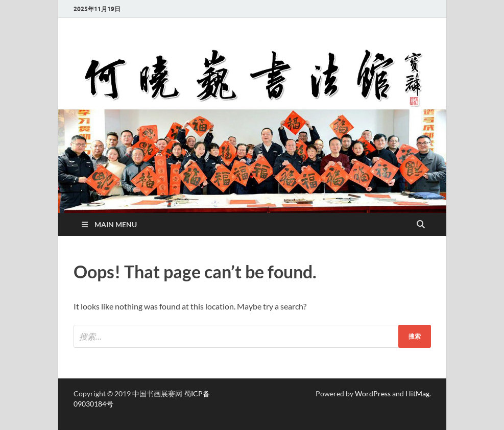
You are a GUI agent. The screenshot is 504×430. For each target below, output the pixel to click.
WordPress (373, 393)
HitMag (417, 393)
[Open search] (421, 225)
